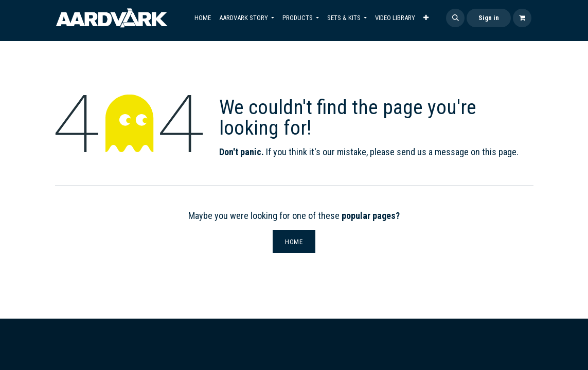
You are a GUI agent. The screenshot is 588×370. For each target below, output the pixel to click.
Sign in (489, 18)
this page (499, 152)
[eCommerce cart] (522, 18)
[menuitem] (203, 18)
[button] (455, 18)
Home (294, 242)
